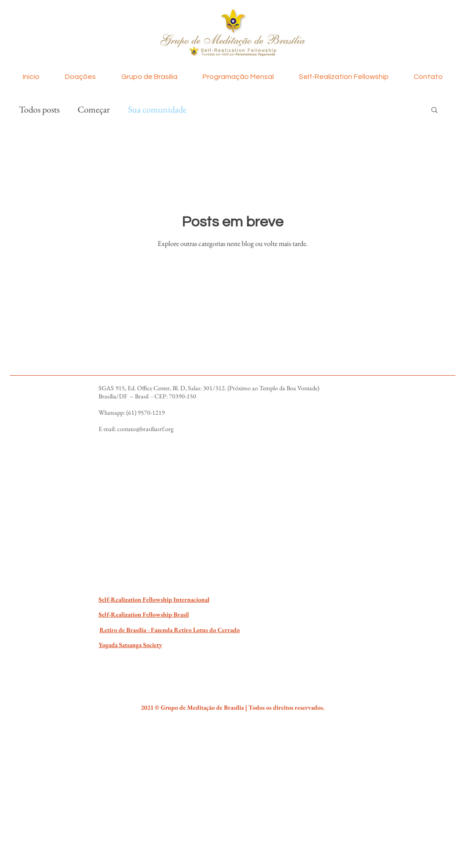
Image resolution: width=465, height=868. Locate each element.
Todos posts (39, 109)
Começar (94, 109)
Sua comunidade (157, 109)
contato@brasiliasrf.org (145, 429)
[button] (434, 110)
